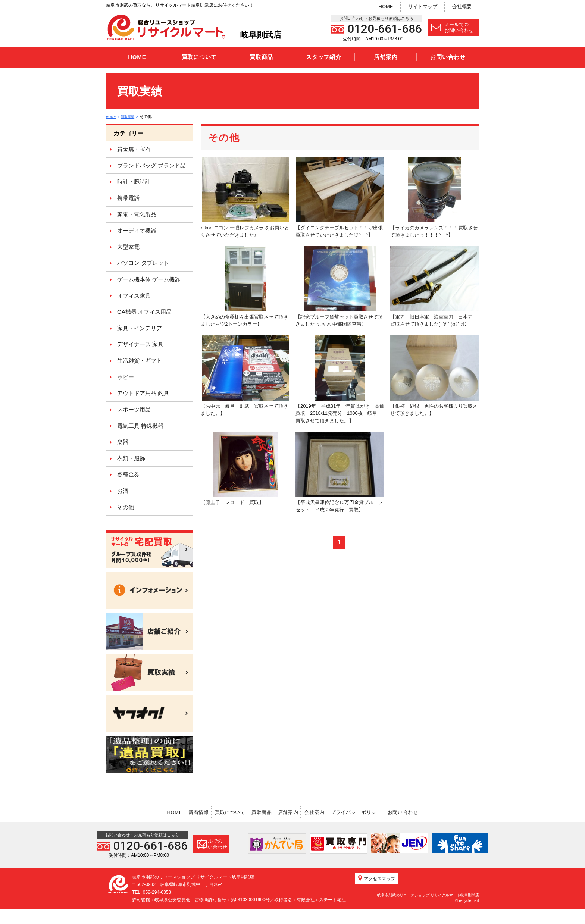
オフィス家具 (134, 296)
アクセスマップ (377, 893)
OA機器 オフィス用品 (144, 312)
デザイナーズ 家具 (140, 344)
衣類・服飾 (131, 458)
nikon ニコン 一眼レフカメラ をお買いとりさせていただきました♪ (245, 198)
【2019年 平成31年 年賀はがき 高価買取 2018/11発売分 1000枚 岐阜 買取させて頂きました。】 (340, 379)
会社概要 (462, 7)
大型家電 (128, 247)
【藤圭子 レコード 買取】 (239, 468)
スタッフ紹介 (324, 57)
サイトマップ (423, 7)
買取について (199, 57)
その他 (126, 507)
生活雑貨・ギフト (140, 361)
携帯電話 (128, 198)
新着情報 (173, 811)
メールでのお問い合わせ (452, 27)
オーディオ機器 (137, 230)
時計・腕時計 (134, 181)
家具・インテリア (140, 328)
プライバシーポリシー (382, 811)
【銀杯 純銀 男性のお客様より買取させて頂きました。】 (435, 376)
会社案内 (330, 811)
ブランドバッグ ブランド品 (151, 165)
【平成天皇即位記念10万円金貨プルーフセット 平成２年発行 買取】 (340, 472)
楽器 (123, 442)
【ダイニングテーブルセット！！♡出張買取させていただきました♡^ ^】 (340, 198)
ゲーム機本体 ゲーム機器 (149, 279)
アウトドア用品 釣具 (143, 393)
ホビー (126, 377)
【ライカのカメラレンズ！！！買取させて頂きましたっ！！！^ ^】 (434, 198)
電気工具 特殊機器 (140, 426)
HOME (386, 7)
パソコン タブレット (143, 263)
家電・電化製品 (137, 214)
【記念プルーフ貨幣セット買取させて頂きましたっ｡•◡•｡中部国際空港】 (339, 287)
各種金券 (128, 474)
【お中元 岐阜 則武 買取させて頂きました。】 (245, 376)
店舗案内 (386, 57)
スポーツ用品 (134, 409)
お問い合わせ (448, 57)
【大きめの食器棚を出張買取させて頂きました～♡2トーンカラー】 (244, 287)
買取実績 (133, 116)
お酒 (123, 491)
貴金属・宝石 (134, 149)
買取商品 (261, 57)
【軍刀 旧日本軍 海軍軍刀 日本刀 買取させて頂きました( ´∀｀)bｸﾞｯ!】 (435, 287)
